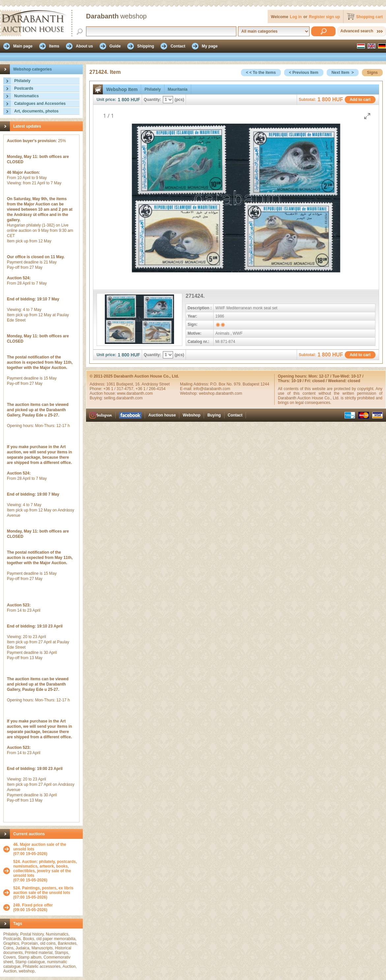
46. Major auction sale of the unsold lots (40, 847)
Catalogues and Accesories (40, 104)
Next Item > (343, 73)
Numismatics (27, 96)
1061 (111, 384)
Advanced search (357, 31)
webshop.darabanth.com (220, 393)
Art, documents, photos (36, 111)
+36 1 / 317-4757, (119, 389)
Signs (372, 73)
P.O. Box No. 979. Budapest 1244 (239, 384)
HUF (135, 100)
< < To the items (261, 73)
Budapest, (126, 384)
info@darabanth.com (212, 389)
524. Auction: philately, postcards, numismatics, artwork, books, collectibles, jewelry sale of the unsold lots (45, 869)
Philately (22, 81)
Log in (296, 17)
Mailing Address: (195, 384)
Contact (235, 415)
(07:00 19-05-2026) (46, 849)
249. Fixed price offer (33, 905)
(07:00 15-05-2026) (46, 871)
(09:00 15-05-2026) (33, 907)
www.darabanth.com (135, 393)
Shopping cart (369, 17)
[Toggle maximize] (367, 116)
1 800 (123, 100)
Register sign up (324, 17)
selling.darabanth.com (123, 398)
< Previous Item (304, 73)
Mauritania (178, 89)
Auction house (162, 415)
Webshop (192, 415)
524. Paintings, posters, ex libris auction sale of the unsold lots (43, 890)
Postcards (24, 88)
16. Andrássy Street (152, 384)
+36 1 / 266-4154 (150, 389)
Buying (214, 415)
